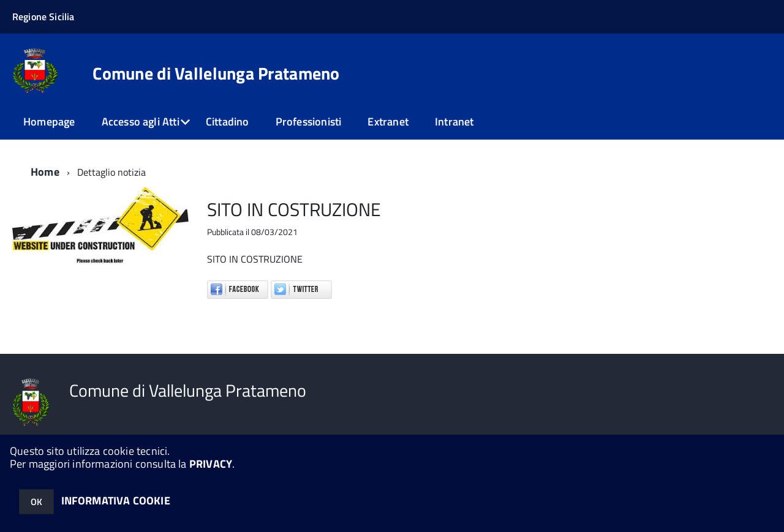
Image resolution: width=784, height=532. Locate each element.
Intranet (454, 122)
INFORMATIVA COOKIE (116, 500)
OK (36, 502)
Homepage (49, 122)
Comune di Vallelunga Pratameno (216, 73)
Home (45, 172)
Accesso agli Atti (141, 122)
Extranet (388, 122)
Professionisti (309, 122)
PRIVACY (211, 464)
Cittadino (228, 122)
